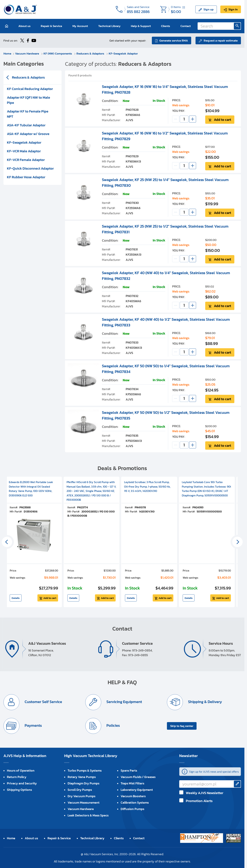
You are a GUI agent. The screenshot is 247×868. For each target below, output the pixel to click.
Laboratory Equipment (137, 790)
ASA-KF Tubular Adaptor (26, 125)
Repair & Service (51, 26)
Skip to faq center (182, 726)
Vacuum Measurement (84, 802)
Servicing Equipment (124, 702)
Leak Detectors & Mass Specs (88, 815)
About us (24, 26)
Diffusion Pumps (132, 809)
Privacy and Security (22, 783)
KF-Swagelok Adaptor (123, 53)
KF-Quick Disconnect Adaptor (30, 168)
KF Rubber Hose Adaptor (26, 177)
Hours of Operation (21, 770)
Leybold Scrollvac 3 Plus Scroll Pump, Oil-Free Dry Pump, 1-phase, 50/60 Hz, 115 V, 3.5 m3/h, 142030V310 (147, 486)
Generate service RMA (174, 41)
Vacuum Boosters (133, 796)
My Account (80, 26)
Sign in (233, 9)
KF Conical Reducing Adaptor (30, 89)
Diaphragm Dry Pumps (83, 783)
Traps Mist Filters (132, 783)
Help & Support (141, 26)
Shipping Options (19, 790)
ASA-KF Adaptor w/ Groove (28, 134)
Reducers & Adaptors (91, 53)
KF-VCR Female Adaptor (26, 160)
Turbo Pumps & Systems (85, 770)
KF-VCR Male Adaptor (24, 151)
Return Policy (17, 777)
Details (16, 598)
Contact (186, 26)
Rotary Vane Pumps (82, 777)
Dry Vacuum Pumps (81, 796)
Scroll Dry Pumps (80, 790)
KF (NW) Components (58, 53)
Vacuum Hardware (27, 53)
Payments (33, 725)
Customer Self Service (43, 702)
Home (7, 53)
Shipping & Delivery (205, 702)
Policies (113, 725)
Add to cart (222, 120)
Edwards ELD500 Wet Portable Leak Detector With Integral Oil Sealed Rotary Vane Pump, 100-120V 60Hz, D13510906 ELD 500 (31, 489)
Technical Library (109, 26)
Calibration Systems (135, 802)
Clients (166, 26)
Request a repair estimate (221, 41)
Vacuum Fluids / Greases (138, 777)
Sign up (209, 9)
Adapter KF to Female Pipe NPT (28, 114)
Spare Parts (129, 770)
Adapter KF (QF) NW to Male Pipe (29, 100)
